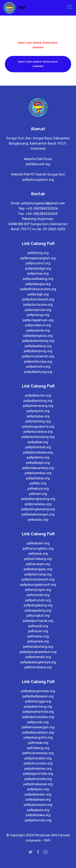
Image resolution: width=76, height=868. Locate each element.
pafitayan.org (38, 646)
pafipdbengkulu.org (38, 350)
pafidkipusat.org (38, 170)
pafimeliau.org (38, 651)
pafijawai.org (38, 568)
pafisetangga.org (38, 717)
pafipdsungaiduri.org (38, 185)
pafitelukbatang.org (38, 661)
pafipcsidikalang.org (38, 293)
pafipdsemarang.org (38, 421)
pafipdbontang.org (38, 722)
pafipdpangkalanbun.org (38, 667)
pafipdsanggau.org (38, 584)
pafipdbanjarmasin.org (38, 706)
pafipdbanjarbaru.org (38, 748)
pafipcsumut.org (38, 278)
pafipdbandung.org (38, 415)
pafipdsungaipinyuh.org (38, 599)
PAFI (22, 8)
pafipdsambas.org (38, 488)
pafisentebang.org (38, 574)
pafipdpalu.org (38, 805)
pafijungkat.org (38, 630)
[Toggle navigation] (70, 7)
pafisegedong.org (38, 625)
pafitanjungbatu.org (38, 563)
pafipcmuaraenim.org (38, 370)
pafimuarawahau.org (38, 768)
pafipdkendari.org (38, 810)
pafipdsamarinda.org (38, 727)
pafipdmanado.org (38, 794)
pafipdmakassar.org (38, 799)
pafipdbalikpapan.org (38, 712)
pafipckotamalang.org (38, 452)
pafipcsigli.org (38, 308)
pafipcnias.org (38, 288)
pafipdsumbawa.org (38, 467)
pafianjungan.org (38, 605)
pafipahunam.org (38, 615)
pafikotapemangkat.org (38, 272)
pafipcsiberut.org (38, 340)
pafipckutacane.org (38, 319)
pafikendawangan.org (38, 743)
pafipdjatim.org (38, 426)
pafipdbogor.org (38, 477)
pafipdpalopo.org (38, 815)
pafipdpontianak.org (38, 636)
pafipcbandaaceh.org (38, 314)
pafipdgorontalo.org (38, 789)
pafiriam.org (38, 509)
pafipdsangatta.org (38, 753)
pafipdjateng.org (38, 436)
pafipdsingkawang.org (38, 524)
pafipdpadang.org (38, 360)
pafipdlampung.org (38, 365)
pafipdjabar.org (38, 431)
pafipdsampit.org (38, 672)
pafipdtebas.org (38, 493)
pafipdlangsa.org (38, 298)
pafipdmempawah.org (38, 594)
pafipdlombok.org (38, 462)
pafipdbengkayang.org (38, 514)
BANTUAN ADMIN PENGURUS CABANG (38, 64)
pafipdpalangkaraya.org (38, 677)
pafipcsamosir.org (38, 324)
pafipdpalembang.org (38, 355)
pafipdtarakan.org (38, 774)
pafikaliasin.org (38, 558)
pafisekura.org (38, 503)
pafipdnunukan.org (38, 779)
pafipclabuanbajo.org (38, 483)
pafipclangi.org (38, 329)
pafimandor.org (38, 610)
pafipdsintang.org (38, 589)
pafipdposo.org (38, 825)
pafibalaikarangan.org (38, 529)
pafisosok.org (38, 641)
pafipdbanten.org (38, 410)
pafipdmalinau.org (38, 784)
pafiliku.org (38, 498)
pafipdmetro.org (38, 381)
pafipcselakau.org (38, 519)
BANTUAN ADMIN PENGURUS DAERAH (38, 45)
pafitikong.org (38, 267)
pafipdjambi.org (38, 345)
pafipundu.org (38, 737)
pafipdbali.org (38, 457)
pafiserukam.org (38, 579)
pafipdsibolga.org (38, 283)
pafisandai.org (38, 656)
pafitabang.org (38, 763)
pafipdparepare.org (38, 820)
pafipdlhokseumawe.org (38, 303)
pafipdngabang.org (38, 620)
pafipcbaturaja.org (38, 376)
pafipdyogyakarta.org (38, 441)
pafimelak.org (38, 758)
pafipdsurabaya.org (38, 447)
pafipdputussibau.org (38, 732)
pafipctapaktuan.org (38, 334)
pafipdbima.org (38, 472)
